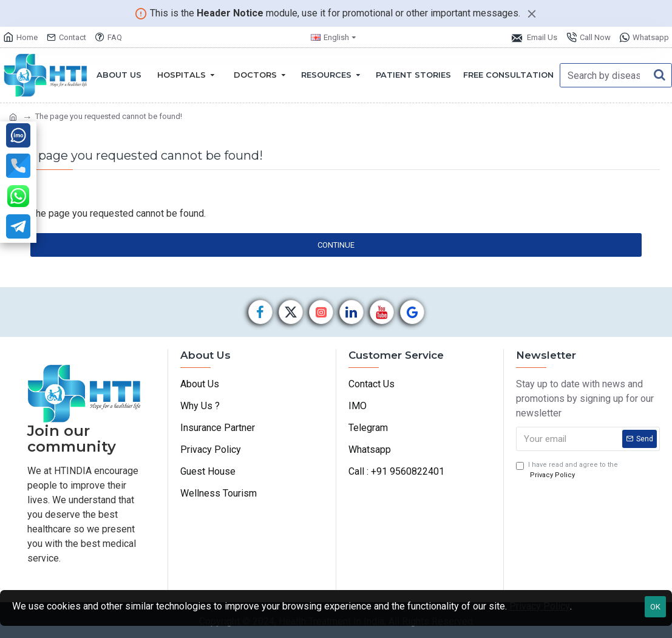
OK (655, 607)
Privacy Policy (540, 606)
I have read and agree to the (567, 470)
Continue (336, 245)
